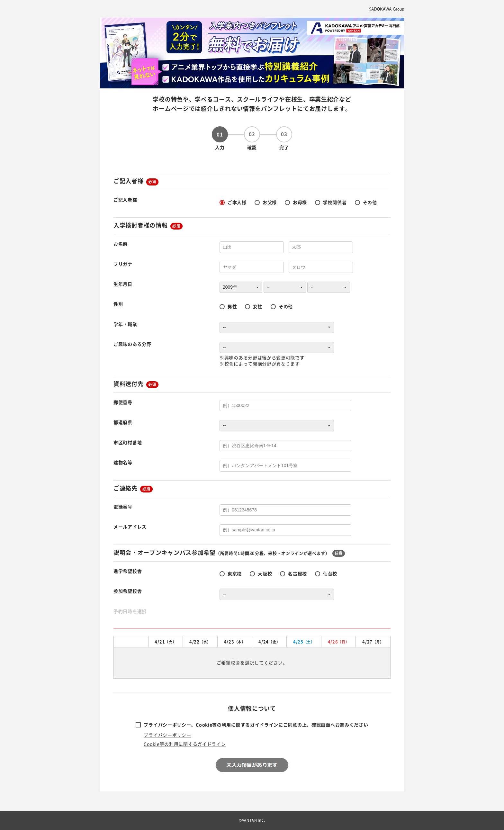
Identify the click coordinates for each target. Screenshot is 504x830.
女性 (258, 306)
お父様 (270, 202)
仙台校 (330, 573)
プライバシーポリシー (167, 735)
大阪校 (265, 573)
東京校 (235, 573)
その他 (370, 202)
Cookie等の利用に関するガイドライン (185, 744)
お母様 (300, 202)
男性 (232, 306)
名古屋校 (297, 573)
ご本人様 (237, 202)
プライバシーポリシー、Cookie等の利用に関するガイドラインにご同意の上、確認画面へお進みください (256, 725)
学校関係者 (335, 202)
